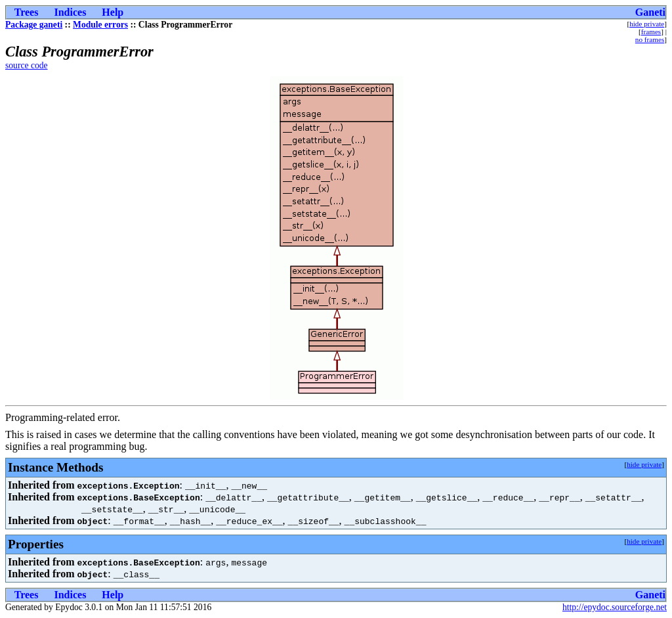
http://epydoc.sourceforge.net (615, 607)
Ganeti (650, 12)
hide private (647, 24)
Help (113, 12)
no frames (650, 39)
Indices (70, 12)
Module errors (100, 25)
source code (27, 65)
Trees (27, 12)
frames (651, 32)
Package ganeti (34, 25)
